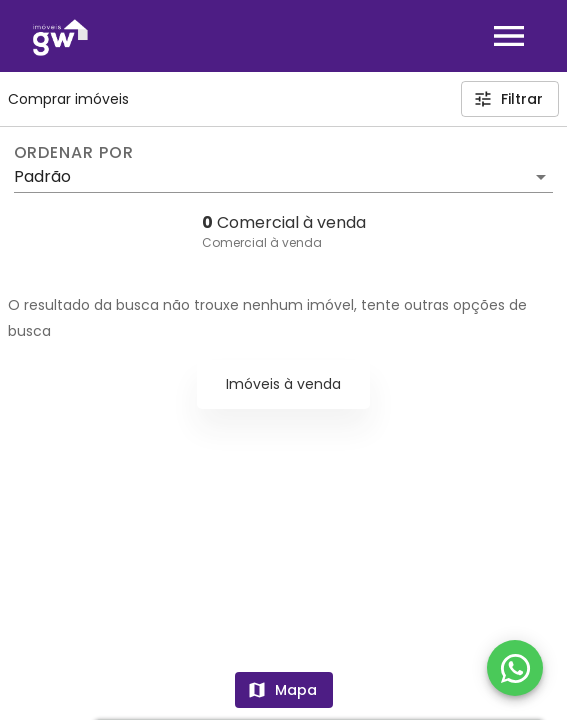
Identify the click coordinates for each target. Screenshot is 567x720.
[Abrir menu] (509, 36)
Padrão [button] (42, 176)
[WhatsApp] (515, 668)
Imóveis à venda (283, 384)
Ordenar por (74, 153)
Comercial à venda (262, 242)
